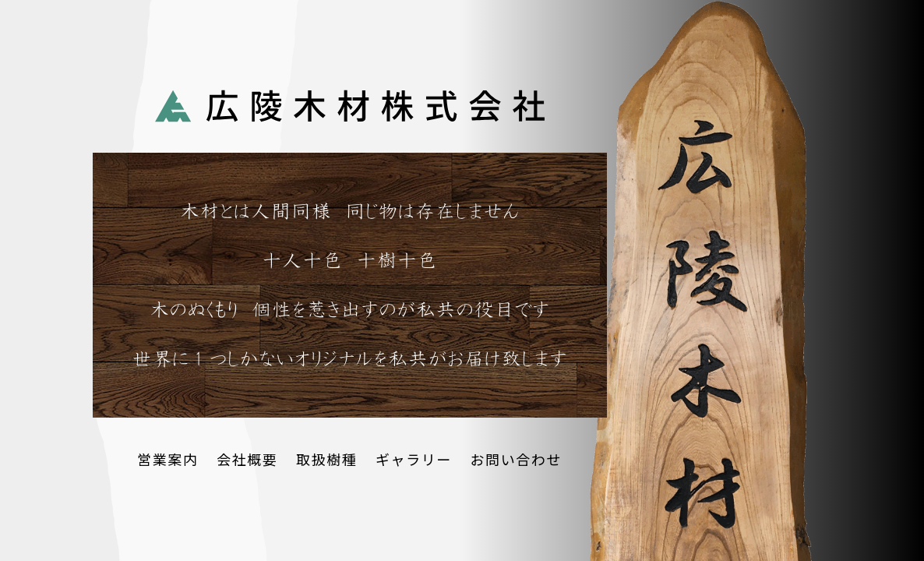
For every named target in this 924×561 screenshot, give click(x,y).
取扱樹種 (326, 459)
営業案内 (168, 459)
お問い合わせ (516, 459)
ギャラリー (414, 459)
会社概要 (247, 459)
